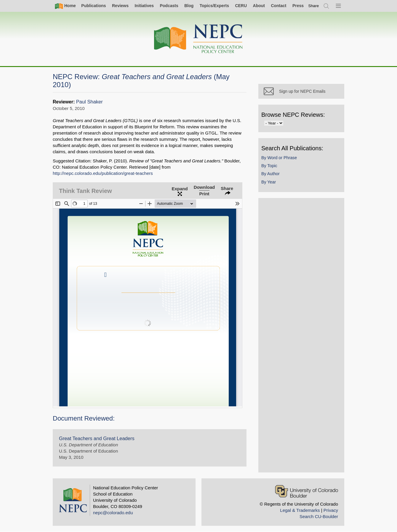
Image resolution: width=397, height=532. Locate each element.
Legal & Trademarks (300, 510)
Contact (278, 6)
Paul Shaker (89, 102)
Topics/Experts (214, 6)
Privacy (331, 510)
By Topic (269, 166)
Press (298, 6)
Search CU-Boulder (319, 516)
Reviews (120, 6)
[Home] (198, 39)
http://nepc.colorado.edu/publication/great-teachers (103, 173)
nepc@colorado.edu (113, 513)
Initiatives (144, 6)
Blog (189, 6)
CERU (241, 6)
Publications (93, 6)
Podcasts (169, 6)
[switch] (314, 6)
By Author (270, 174)
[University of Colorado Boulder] (306, 491)
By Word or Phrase (279, 158)
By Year (269, 182)
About (259, 6)
